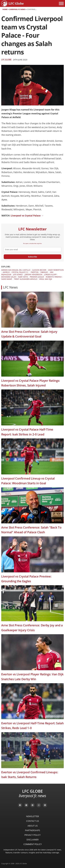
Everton (35, 272)
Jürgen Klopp (50, 274)
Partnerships (32, 830)
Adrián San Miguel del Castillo (16, 270)
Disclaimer (33, 840)
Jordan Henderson (33, 274)
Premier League (37, 277)
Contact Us (32, 821)
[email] (32, 250)
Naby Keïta (23, 277)
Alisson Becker (39, 270)
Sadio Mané (7, 279)
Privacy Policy (32, 835)
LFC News (10, 287)
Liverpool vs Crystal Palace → (27, 216)
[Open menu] (61, 3)
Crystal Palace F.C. (20, 272)
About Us (33, 826)
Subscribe (33, 257)
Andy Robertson (56, 270)
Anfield (6, 272)
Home (5, 9)
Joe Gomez (18, 274)
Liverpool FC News (17, 9)
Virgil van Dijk (46, 279)
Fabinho (44, 272)
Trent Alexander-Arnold (26, 279)
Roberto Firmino (54, 277)
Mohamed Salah (9, 277)
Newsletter (33, 816)
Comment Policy (33, 844)
